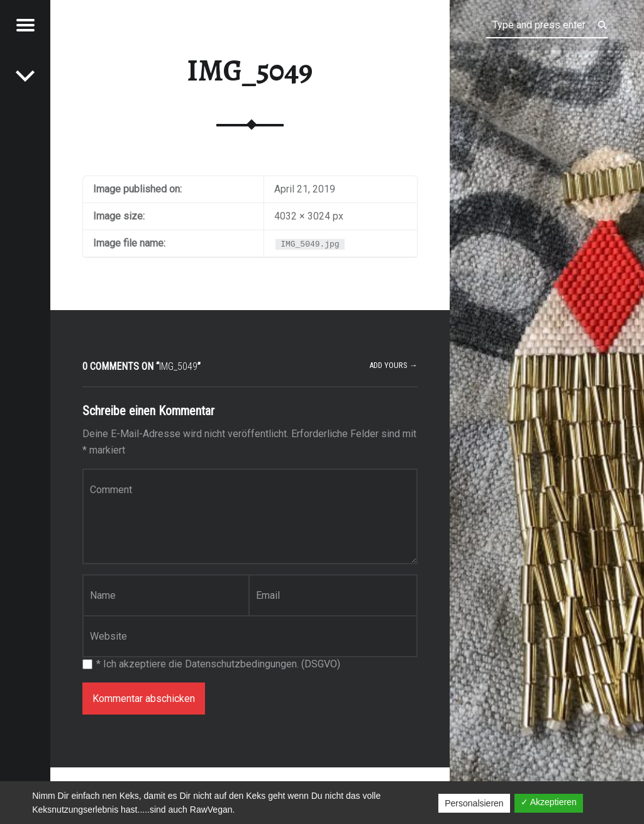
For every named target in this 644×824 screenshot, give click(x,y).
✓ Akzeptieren (549, 802)
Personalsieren (474, 803)
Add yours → (393, 365)
